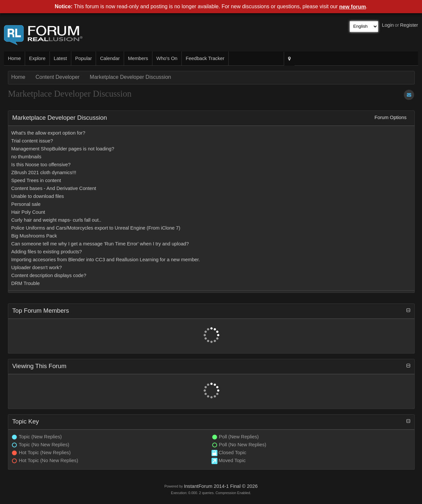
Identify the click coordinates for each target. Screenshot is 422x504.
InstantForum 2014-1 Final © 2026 (221, 486)
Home (14, 58)
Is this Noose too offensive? (41, 165)
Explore (37, 58)
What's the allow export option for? (48, 133)
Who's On (167, 58)
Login (388, 25)
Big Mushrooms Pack (34, 236)
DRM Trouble (25, 283)
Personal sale (26, 204)
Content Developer (58, 77)
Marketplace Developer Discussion (130, 77)
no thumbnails (26, 157)
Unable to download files (38, 196)
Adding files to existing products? (47, 252)
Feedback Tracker (205, 58)
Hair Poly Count (28, 212)
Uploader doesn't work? (37, 268)
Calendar (110, 58)
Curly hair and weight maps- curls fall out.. (56, 220)
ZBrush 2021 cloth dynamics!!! (44, 173)
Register (409, 25)
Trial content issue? (32, 141)
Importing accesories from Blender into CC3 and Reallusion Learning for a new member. (106, 260)
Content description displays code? (49, 275)
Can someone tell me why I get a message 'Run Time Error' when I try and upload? (100, 244)
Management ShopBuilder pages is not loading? (63, 149)
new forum (353, 7)
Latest (60, 58)
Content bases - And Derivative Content (54, 188)
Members (138, 58)
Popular (84, 58)
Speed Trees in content (36, 180)
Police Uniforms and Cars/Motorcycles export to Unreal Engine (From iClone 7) (96, 228)
